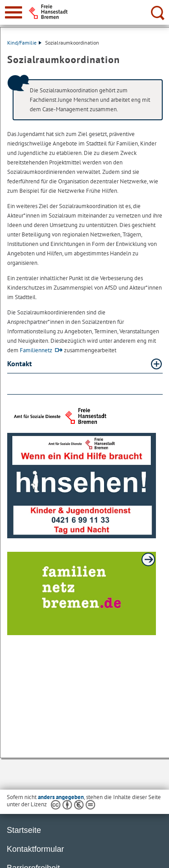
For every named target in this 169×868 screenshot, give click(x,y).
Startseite (24, 830)
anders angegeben (61, 797)
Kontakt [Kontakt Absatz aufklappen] (21, 364)
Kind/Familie (24, 43)
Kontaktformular (35, 849)
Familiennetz (36, 350)
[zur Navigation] (14, 12)
